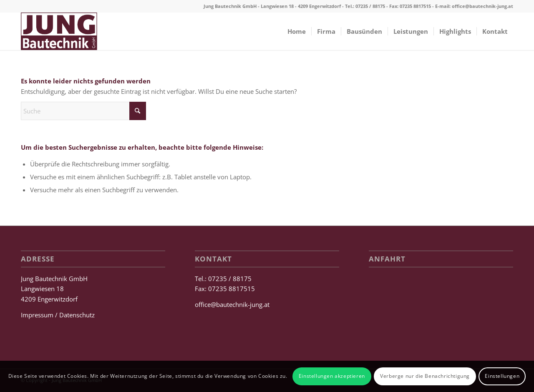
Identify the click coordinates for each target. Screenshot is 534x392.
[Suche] (83, 111)
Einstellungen (502, 376)
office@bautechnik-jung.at (482, 6)
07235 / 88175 (370, 6)
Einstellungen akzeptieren (332, 376)
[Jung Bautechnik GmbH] (59, 31)
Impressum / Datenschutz (58, 315)
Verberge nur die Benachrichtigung (425, 376)
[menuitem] (297, 31)
